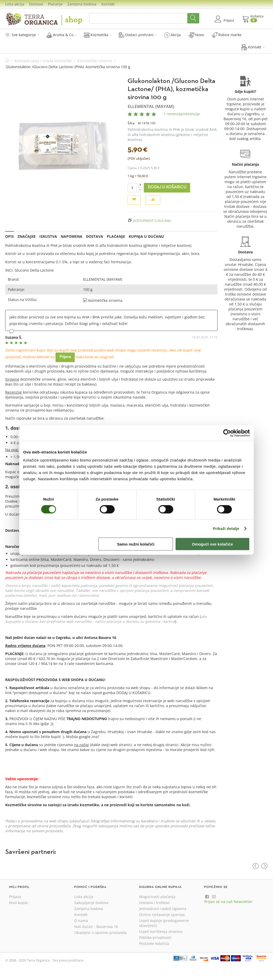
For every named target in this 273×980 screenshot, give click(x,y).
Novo (196, 35)
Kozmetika (98, 35)
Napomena (72, 236)
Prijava (65, 357)
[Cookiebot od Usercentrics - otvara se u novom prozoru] (227, 433)
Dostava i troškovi (154, 903)
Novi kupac (19, 903)
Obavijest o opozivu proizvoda (100, 933)
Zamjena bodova (82, 4)
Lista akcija (15, 4)
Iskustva (48, 236)
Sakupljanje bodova (91, 903)
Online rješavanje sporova (162, 915)
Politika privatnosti (155, 937)
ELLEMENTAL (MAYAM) (151, 106)
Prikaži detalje (226, 528)
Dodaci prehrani (138, 35)
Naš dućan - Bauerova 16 (96, 927)
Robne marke (227, 35)
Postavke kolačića (154, 943)
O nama (81, 921)
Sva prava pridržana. (68, 960)
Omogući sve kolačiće (213, 544)
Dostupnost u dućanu (152, 221)
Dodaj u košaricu (167, 187)
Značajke (27, 236)
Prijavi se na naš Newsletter (228, 902)
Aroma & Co (62, 35)
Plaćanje (55, 4)
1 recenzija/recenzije (182, 114)
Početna (7, 61)
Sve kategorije (22, 35)
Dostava (36, 4)
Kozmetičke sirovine (95, 61)
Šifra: (131, 123)
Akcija (172, 35)
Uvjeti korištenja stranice (161, 931)
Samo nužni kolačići (136, 544)
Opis (10, 236)
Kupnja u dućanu (146, 236)
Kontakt (108, 4)
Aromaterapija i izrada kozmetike (43, 61)
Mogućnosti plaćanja (157, 897)
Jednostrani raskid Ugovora (163, 909)
